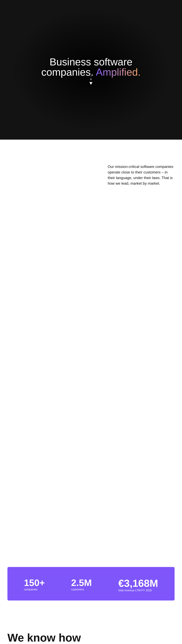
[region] (92, 77)
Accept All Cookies (118, 83)
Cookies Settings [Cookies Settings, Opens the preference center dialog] (62, 83)
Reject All (101, 83)
